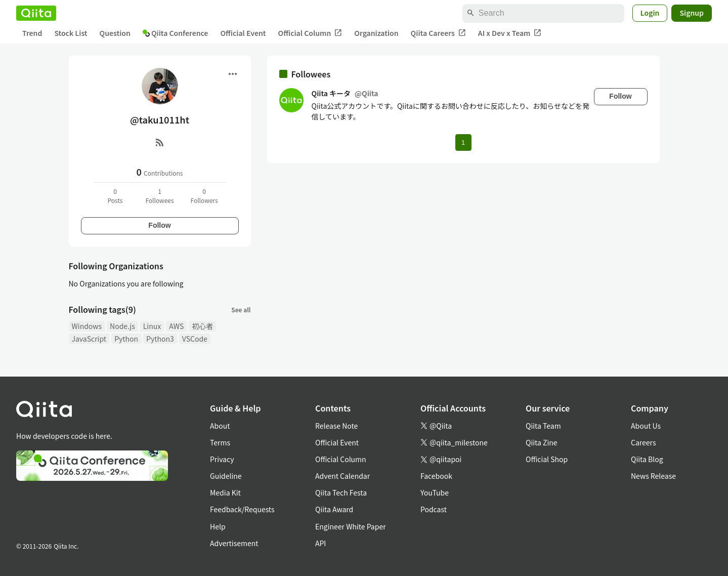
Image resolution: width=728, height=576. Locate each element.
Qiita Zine (542, 442)
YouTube (435, 492)
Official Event (243, 33)
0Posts (115, 196)
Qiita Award (334, 509)
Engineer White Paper (351, 526)
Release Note (336, 426)
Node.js (122, 326)
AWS (176, 326)
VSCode (195, 339)
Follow (159, 225)
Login (650, 13)
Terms (220, 442)
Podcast (434, 509)
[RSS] (160, 142)
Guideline (226, 476)
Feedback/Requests (242, 509)
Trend (32, 33)
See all (241, 310)
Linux (152, 326)
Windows (87, 326)
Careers (643, 442)
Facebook (436, 476)
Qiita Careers (438, 33)
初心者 (202, 326)
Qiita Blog (647, 459)
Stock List (71, 33)
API (320, 543)
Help (218, 526)
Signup (692, 13)
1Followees (159, 196)
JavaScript (89, 339)
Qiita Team (543, 426)
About (220, 426)
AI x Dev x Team (510, 33)
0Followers (204, 196)
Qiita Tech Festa (341, 492)
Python (126, 339)
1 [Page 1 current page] (463, 142)
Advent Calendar (342, 476)
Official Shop (547, 459)
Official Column (310, 33)
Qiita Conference (176, 33)
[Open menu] (233, 74)
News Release (653, 476)
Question (115, 33)
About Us (646, 426)
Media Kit (225, 492)
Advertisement (234, 543)
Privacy (222, 459)
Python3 (160, 339)
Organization (376, 33)
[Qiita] (36, 13)
